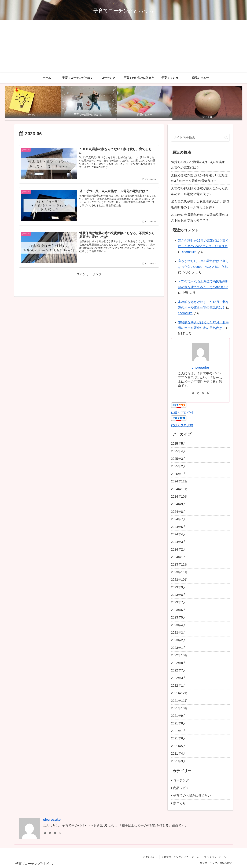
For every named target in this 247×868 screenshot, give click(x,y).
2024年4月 (179, 534)
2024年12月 (179, 481)
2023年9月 (179, 587)
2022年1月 (179, 686)
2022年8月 (179, 663)
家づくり (179, 803)
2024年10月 (179, 497)
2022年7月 (179, 670)
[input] (200, 138)
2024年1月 (179, 557)
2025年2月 (179, 466)
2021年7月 (179, 731)
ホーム (196, 857)
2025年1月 (179, 474)
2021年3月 (179, 761)
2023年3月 (179, 633)
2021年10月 (179, 708)
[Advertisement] (124, 47)
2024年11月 (179, 489)
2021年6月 (179, 738)
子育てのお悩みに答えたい (192, 796)
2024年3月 (179, 542)
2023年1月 (179, 648)
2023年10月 (179, 580)
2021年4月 (179, 754)
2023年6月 (179, 610)
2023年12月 (179, 564)
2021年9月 (179, 716)
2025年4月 (179, 451)
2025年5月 (179, 444)
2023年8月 (179, 595)
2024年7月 (179, 519)
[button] (226, 137)
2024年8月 (179, 512)
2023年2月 (179, 640)
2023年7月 (179, 602)
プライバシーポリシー (218, 857)
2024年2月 (179, 550)
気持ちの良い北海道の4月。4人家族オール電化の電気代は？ (200, 165)
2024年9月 (179, 504)
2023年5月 (179, 617)
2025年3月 (179, 459)
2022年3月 (179, 678)
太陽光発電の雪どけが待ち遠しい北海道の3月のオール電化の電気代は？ (199, 178)
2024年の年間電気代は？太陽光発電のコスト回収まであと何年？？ (200, 218)
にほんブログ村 (182, 413)
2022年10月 (179, 655)
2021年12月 (179, 693)
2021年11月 (179, 701)
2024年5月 (179, 527)
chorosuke (189, 252)
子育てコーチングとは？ (175, 857)
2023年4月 (179, 625)
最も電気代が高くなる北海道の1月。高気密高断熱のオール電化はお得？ (200, 204)
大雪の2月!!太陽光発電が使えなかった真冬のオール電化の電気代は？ (200, 191)
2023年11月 (179, 572)
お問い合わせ (150, 857)
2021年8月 (179, 723)
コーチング (181, 780)
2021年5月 (179, 746)
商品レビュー (183, 788)
